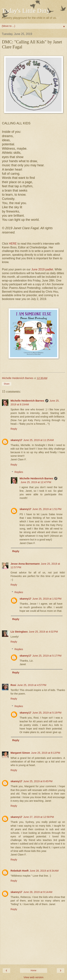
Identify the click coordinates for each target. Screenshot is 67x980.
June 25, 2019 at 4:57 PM (32, 685)
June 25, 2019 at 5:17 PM (47, 656)
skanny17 (16, 440)
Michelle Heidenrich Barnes (27, 401)
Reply (14, 429)
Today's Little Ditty (26, 11)
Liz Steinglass (19, 632)
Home (33, 971)
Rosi (13, 685)
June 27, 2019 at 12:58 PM (39, 817)
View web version (34, 977)
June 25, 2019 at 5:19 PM (47, 713)
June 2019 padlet (42, 269)
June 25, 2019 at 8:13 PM (46, 753)
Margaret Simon (20, 753)
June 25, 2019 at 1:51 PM (47, 509)
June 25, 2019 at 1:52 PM (47, 599)
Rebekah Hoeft (20, 871)
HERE (13, 244)
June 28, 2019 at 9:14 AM (38, 892)
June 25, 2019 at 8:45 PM (38, 781)
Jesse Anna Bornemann (25, 564)
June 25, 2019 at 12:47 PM (36, 482)
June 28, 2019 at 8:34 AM (44, 871)
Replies (19, 472)
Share (7, 384)
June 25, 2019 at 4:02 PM (43, 632)
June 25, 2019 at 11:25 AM (39, 440)
